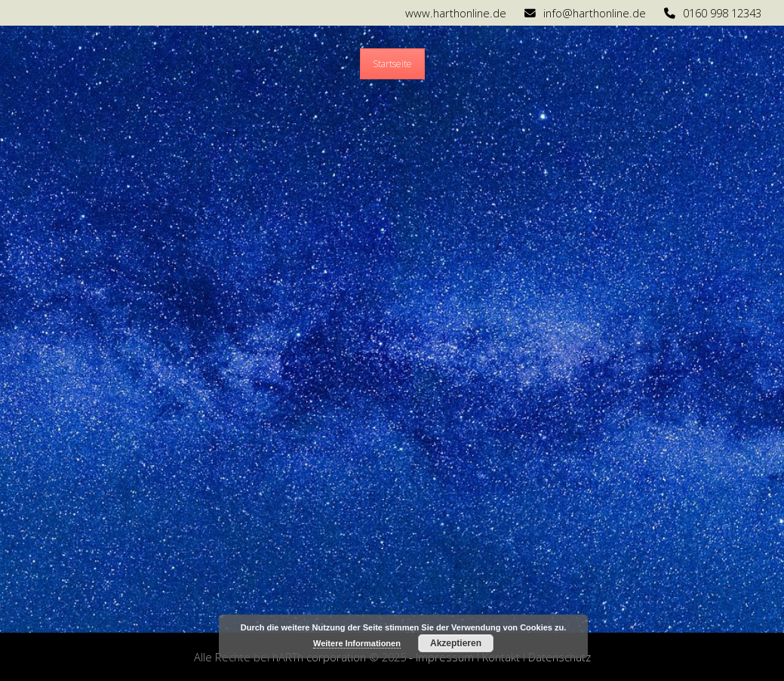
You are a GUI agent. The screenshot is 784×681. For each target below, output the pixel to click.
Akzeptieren (456, 643)
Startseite (392, 64)
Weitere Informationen (357, 643)
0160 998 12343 (722, 13)
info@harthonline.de (595, 13)
